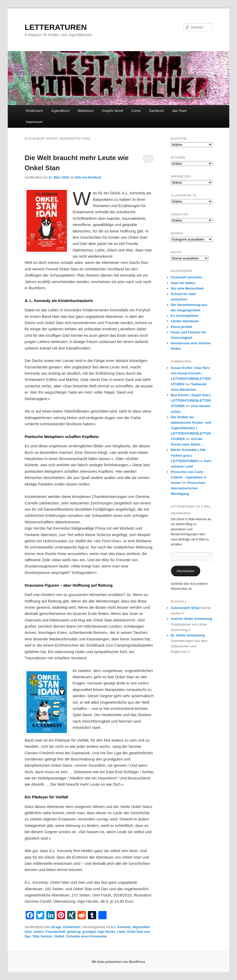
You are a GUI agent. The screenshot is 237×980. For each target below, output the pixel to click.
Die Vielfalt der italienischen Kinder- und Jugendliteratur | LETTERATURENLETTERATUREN (191, 428)
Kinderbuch (34, 111)
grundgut (89, 932)
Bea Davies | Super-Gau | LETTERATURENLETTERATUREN (191, 400)
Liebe (121, 932)
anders (39, 932)
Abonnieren (186, 571)
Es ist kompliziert (185, 316)
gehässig (74, 932)
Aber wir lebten (183, 283)
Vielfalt (59, 936)
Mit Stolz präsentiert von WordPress (119, 962)
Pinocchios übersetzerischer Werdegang (188, 488)
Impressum (34, 122)
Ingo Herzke (106, 932)
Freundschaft (55, 932)
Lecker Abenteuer (185, 321)
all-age (56, 927)
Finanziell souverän (187, 277)
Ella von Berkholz (88, 177)
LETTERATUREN (56, 27)
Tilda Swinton (42, 936)
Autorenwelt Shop (185, 608)
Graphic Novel (113, 111)
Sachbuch (157, 111)
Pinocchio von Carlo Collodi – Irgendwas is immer (189, 477)
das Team (179, 111)
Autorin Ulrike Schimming (192, 619)
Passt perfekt (182, 327)
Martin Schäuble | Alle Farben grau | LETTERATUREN (188, 455)
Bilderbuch (86, 111)
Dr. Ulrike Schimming (188, 635)
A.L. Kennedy (121, 927)
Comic (136, 111)
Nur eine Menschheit (187, 288)
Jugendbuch (60, 111)
